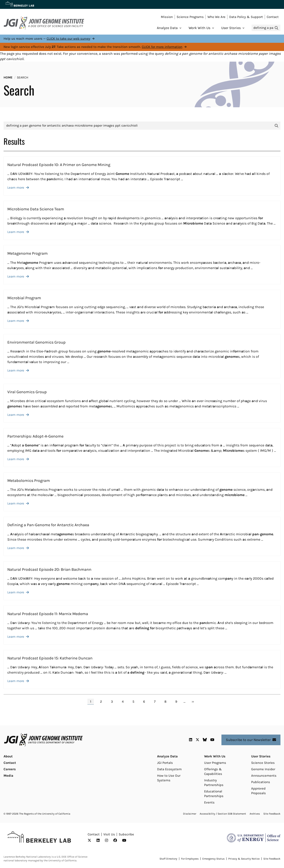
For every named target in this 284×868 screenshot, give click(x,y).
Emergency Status (213, 859)
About (8, 756)
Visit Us (109, 834)
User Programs (215, 763)
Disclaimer (190, 814)
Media (8, 776)
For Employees (190, 859)
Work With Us (199, 28)
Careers (10, 769)
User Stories (231, 28)
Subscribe (126, 834)
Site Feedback (272, 814)
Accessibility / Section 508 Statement (223, 814)
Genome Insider (263, 769)
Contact (273, 17)
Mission (167, 17)
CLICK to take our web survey (68, 39)
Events (209, 802)
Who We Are (216, 17)
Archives (255, 814)
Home (8, 77)
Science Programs (190, 17)
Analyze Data (167, 28)
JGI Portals (165, 763)
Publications (261, 782)
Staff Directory (168, 859)
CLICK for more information (162, 47)
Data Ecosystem (169, 769)
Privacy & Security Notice (244, 859)
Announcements (264, 776)
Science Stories (263, 763)
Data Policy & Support (246, 17)
